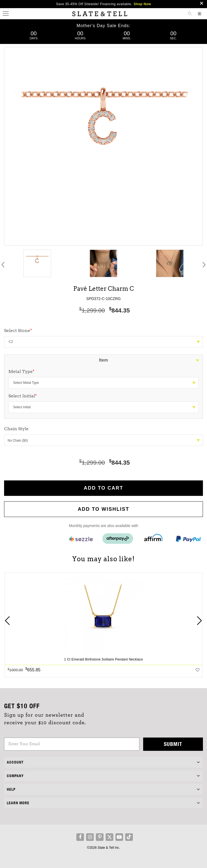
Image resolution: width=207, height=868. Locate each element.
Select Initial (23, 396)
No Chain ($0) (104, 441)
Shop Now (142, 4)
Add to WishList (103, 509)
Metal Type (21, 371)
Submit (173, 744)
